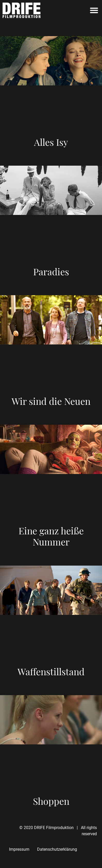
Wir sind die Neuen (51, 401)
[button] (94, 10)
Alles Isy (51, 142)
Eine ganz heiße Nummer (51, 536)
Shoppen (51, 801)
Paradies (51, 271)
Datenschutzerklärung (57, 849)
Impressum (19, 849)
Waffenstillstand (51, 671)
